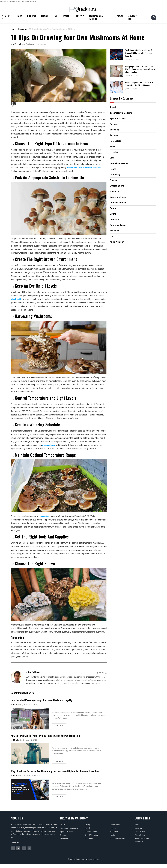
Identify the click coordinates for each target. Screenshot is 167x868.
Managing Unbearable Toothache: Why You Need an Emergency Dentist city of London (141, 69)
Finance (45, 16)
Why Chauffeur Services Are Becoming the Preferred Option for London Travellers (54, 773)
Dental (87, 832)
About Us (138, 832)
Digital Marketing (91, 839)
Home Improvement (117, 842)
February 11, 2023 (33, 44)
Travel (120, 16)
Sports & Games (66, 835)
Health (66, 16)
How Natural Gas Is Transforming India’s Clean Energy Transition (50, 735)
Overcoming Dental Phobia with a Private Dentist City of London (141, 83)
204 (44, 44)
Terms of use (140, 835)
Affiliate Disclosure (142, 842)
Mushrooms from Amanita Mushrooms (84, 168)
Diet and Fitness (91, 835)
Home (20, 16)
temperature (44, 516)
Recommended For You (23, 693)
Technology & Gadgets (96, 18)
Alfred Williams (19, 44)
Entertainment (115, 829)
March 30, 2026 (134, 59)
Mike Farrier (18, 740)
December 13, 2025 (32, 779)
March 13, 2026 (30, 704)
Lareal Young (18, 704)
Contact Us (132, 18)
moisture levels (49, 445)
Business (32, 16)
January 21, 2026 (30, 740)
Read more (59, 726)
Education (89, 842)
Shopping (64, 842)
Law (56, 16)
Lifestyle (79, 16)
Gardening (114, 835)
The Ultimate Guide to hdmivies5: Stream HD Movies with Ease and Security (142, 53)
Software (64, 839)
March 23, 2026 (134, 75)
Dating (87, 829)
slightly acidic (17, 299)
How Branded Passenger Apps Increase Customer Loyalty (45, 700)
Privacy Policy (140, 839)
